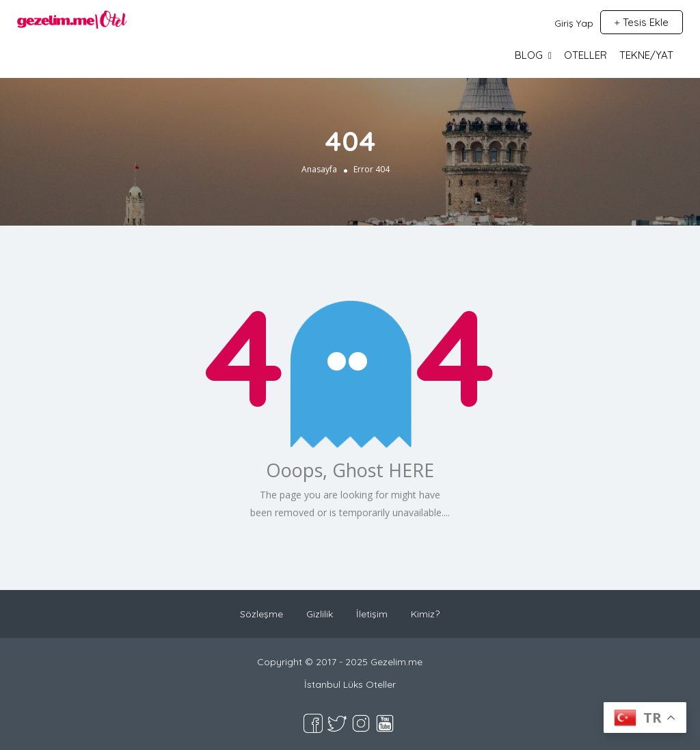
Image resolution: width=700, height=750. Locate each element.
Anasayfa (319, 169)
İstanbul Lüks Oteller (350, 684)
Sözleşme (261, 614)
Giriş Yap (574, 23)
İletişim (372, 614)
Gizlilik (320, 614)
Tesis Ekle (642, 22)
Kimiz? (425, 614)
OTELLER (585, 55)
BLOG (529, 55)
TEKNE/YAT (646, 55)
